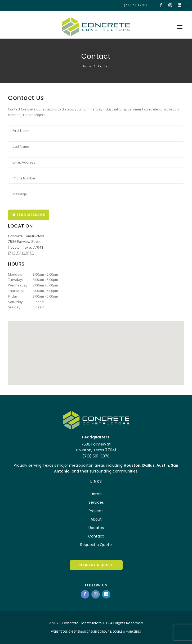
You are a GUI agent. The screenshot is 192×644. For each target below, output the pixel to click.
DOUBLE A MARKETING (127, 632)
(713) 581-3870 (137, 5)
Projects (96, 511)
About (96, 519)
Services (96, 502)
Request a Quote (96, 545)
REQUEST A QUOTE (96, 565)
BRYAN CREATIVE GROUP (93, 632)
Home (86, 66)
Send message (29, 215)
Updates (96, 528)
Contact (104, 66)
